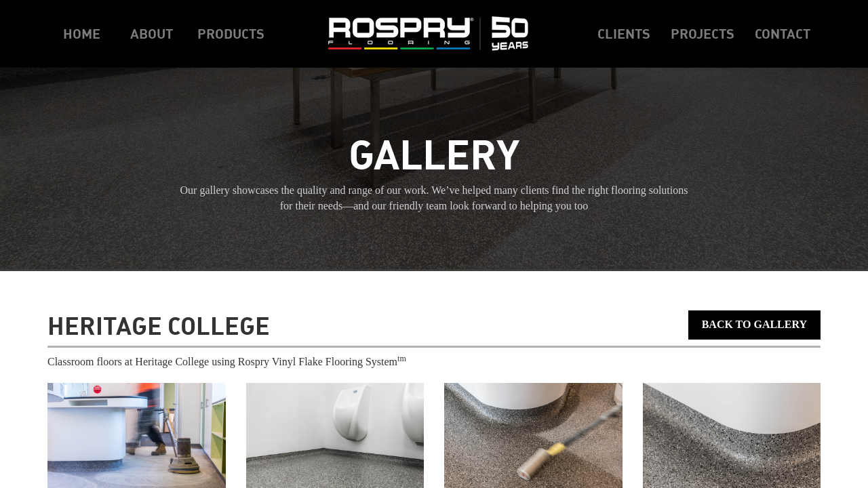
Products (231, 34)
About (152, 34)
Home (82, 34)
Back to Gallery (754, 324)
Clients (624, 34)
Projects (703, 34)
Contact (783, 34)
